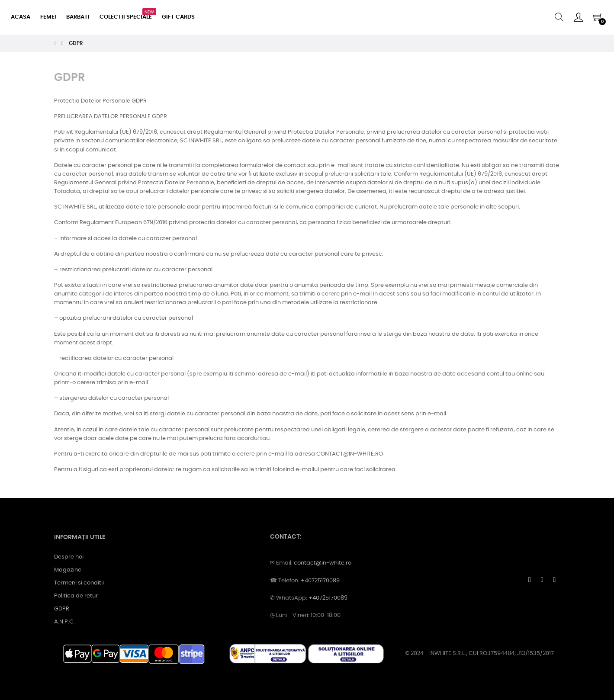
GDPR (62, 609)
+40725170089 (320, 581)
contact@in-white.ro (323, 563)
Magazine (68, 570)
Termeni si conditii (79, 583)
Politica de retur (76, 596)
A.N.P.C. (64, 622)
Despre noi (69, 557)
